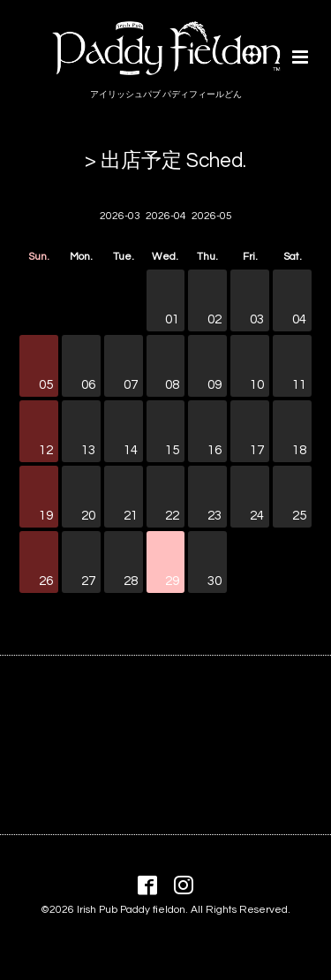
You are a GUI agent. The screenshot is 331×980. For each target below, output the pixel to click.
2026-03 (120, 216)
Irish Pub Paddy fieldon (131, 910)
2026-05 (212, 216)
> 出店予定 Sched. (165, 161)
